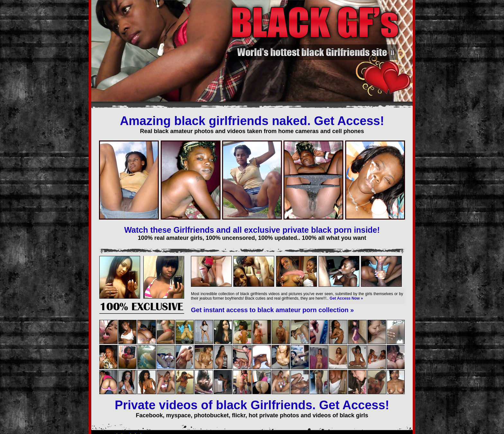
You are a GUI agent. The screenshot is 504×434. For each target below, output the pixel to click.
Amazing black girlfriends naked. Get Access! (252, 121)
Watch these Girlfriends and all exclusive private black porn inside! (252, 230)
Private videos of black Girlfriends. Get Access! (252, 405)
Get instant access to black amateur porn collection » (272, 310)
